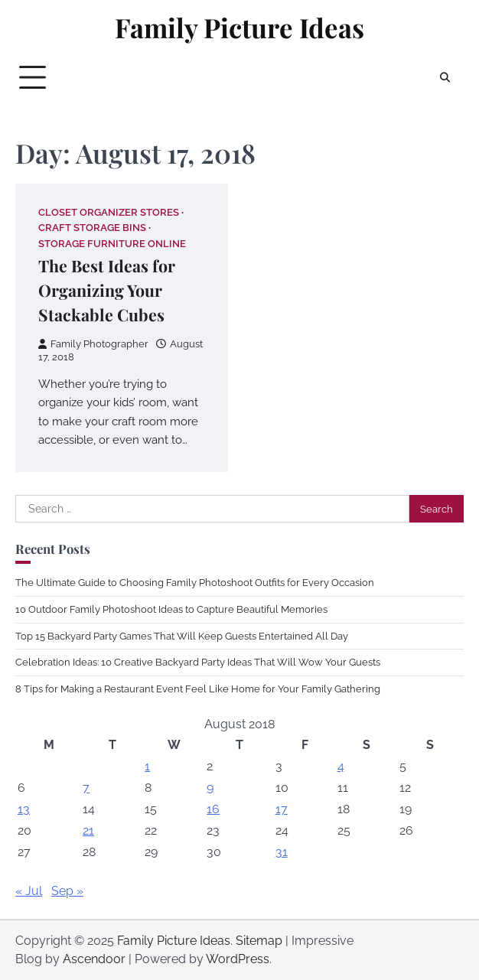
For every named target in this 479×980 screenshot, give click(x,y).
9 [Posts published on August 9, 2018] (210, 788)
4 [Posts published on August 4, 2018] (341, 766)
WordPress (238, 959)
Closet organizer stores (109, 212)
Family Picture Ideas (239, 28)
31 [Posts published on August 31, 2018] (282, 852)
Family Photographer (93, 344)
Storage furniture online (112, 244)
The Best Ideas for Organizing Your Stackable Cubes (107, 290)
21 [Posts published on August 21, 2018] (88, 830)
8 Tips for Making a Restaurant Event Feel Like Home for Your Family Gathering (198, 689)
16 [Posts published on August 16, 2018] (213, 809)
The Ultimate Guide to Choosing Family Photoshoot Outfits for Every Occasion (195, 583)
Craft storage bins (92, 228)
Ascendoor (94, 959)
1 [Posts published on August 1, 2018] (147, 766)
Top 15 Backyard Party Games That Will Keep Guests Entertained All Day (182, 636)
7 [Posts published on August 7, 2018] (86, 788)
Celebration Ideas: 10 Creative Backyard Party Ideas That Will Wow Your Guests (198, 662)
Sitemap (259, 941)
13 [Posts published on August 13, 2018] (24, 809)
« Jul (29, 891)
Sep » (67, 891)
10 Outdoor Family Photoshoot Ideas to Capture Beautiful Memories (171, 609)
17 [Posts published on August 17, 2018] (282, 809)
